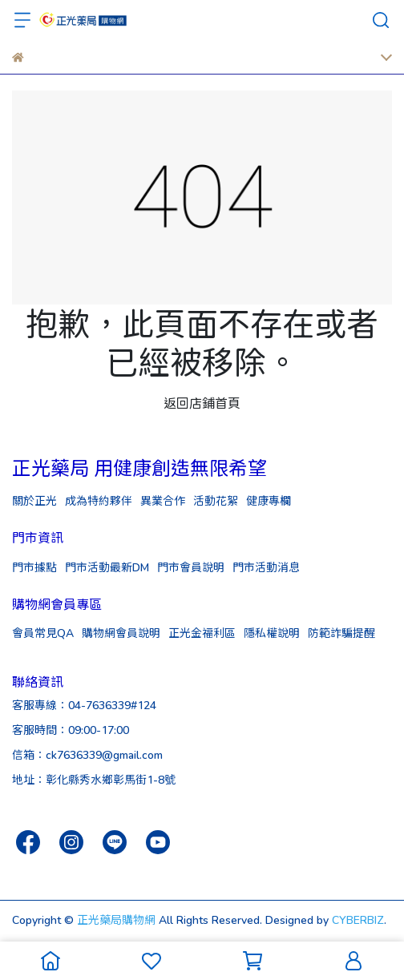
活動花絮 (216, 500)
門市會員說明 (191, 567)
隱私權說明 (272, 633)
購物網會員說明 (121, 633)
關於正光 (34, 500)
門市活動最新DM (107, 567)
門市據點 (34, 567)
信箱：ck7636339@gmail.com (87, 754)
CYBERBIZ (358, 920)
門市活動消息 (266, 567)
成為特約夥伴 (99, 500)
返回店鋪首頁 (202, 403)
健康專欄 (269, 500)
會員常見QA (43, 633)
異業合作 (163, 500)
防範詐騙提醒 (341, 633)
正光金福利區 (202, 633)
